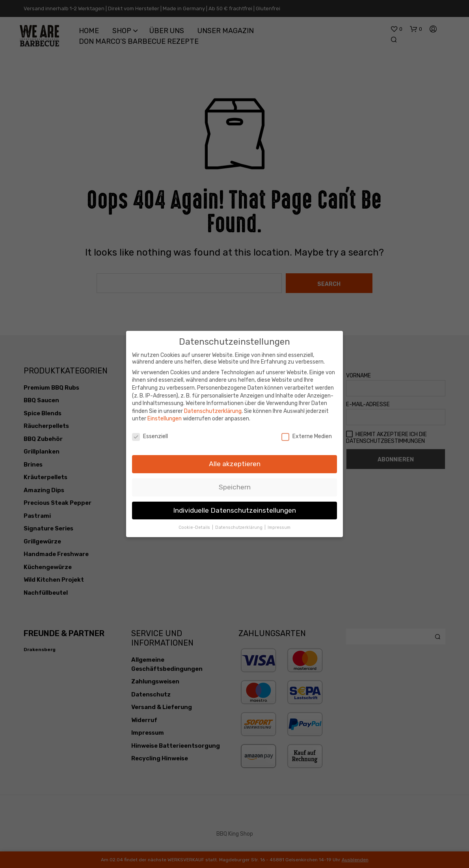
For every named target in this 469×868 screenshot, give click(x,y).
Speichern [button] (235, 487)
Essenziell (150, 436)
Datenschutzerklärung (213, 411)
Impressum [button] (279, 527)
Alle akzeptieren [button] (235, 464)
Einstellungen (165, 419)
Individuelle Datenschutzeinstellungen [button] (234, 510)
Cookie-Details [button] (195, 527)
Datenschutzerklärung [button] (239, 527)
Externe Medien (307, 436)
